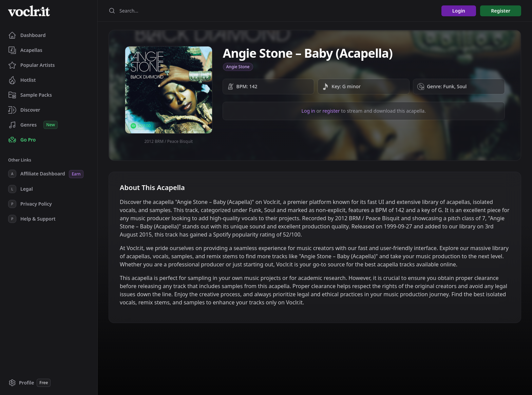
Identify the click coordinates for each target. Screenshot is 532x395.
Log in (308, 111)
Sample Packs (30, 95)
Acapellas (25, 50)
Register (501, 11)
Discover (24, 110)
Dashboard (27, 35)
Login (459, 11)
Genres (33, 125)
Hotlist (22, 80)
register (331, 111)
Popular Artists (31, 65)
